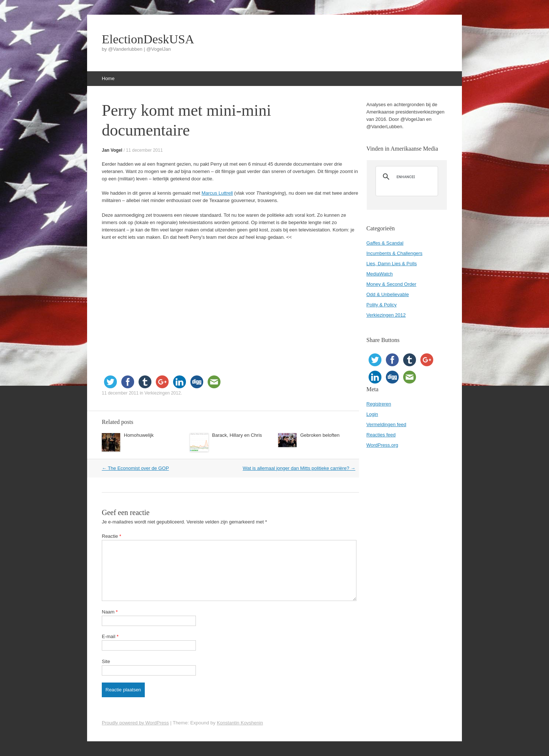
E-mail (110, 636)
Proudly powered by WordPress (135, 723)
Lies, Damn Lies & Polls (392, 264)
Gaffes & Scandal (385, 243)
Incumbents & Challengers (394, 253)
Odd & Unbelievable (388, 294)
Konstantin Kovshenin (240, 723)
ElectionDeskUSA (148, 39)
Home (108, 78)
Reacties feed (381, 435)
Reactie (112, 536)
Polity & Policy (381, 305)
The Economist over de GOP (135, 468)
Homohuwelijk (139, 435)
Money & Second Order (391, 284)
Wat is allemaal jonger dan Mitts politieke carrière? (299, 468)
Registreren (379, 404)
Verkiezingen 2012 (163, 393)
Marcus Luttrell (217, 193)
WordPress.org (382, 445)
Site (106, 661)
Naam (110, 612)
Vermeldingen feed (386, 424)
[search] (406, 177)
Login (372, 414)
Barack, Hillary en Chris (237, 435)
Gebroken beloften (320, 435)
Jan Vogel (112, 150)
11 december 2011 (144, 150)
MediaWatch (380, 274)
